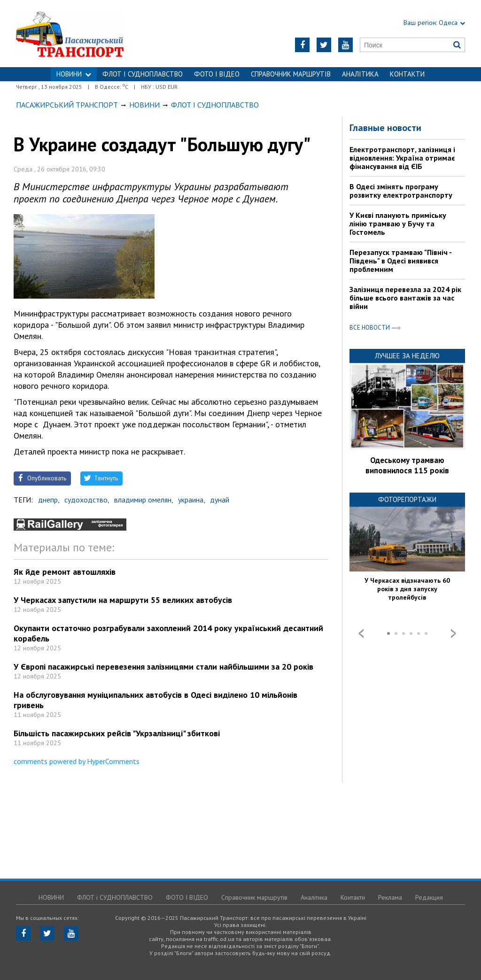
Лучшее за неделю (407, 356)
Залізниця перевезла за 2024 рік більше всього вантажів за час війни (405, 298)
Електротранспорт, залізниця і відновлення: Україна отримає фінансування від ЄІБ (402, 158)
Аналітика (360, 74)
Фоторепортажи (407, 499)
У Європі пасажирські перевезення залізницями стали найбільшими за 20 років (163, 667)
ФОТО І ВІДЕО (217, 74)
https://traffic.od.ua (95, 34)
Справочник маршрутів (291, 74)
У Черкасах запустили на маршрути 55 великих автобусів (123, 600)
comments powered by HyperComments (77, 761)
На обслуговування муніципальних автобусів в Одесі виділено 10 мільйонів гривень (155, 700)
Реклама (390, 897)
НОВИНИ (74, 74)
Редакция (429, 897)
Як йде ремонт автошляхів (65, 572)
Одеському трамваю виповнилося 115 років (407, 465)
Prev (361, 633)
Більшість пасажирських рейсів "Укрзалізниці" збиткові (117, 733)
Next (453, 633)
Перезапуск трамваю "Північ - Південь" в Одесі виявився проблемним (400, 261)
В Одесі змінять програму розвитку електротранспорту (401, 191)
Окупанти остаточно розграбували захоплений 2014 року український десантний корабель (168, 633)
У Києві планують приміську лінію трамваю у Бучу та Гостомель (398, 224)
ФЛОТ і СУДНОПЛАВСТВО (143, 74)
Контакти (407, 74)
